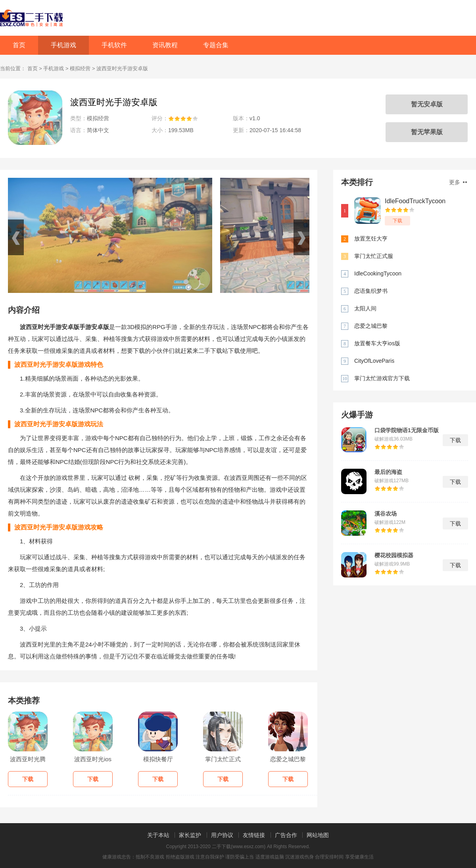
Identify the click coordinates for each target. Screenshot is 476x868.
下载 (397, 221)
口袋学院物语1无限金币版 (407, 430)
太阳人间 (365, 308)
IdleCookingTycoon (378, 273)
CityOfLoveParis (374, 361)
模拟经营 (80, 68)
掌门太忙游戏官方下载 (382, 378)
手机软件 (114, 45)
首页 (19, 45)
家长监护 (190, 835)
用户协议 (222, 835)
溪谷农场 (386, 514)
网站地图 (318, 835)
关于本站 (158, 835)
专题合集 (216, 45)
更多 (458, 182)
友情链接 (254, 835)
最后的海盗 (388, 472)
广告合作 (286, 835)
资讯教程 (165, 45)
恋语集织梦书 (371, 291)
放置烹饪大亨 (371, 239)
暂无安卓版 (427, 104)
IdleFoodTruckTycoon (415, 201)
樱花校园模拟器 (394, 555)
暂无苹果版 (427, 132)
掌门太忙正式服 (374, 256)
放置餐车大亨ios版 (377, 343)
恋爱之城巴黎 (371, 326)
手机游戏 (63, 45)
